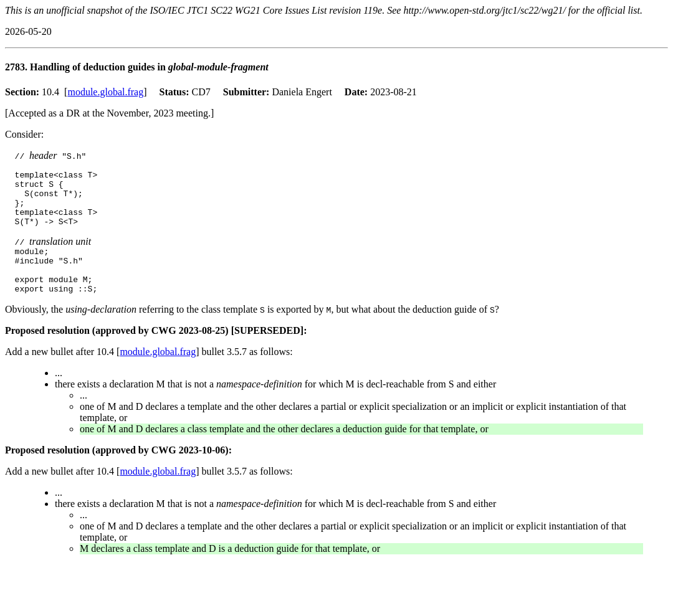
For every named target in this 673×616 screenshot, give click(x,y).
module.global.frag (105, 92)
